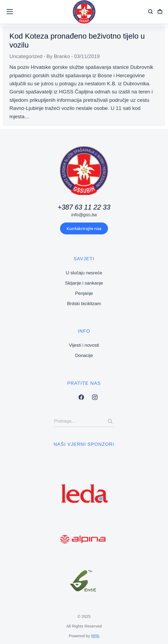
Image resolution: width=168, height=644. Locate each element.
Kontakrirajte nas (84, 228)
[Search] (110, 421)
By (58, 56)
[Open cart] (160, 12)
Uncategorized (26, 56)
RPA (95, 636)
